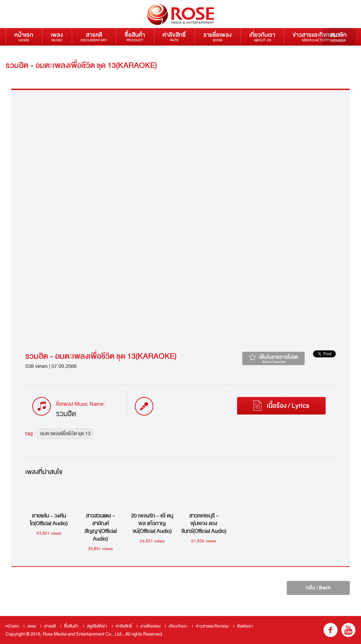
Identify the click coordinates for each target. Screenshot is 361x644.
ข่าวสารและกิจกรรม (316, 37)
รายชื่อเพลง (218, 37)
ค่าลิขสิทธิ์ (174, 37)
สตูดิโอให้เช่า (97, 626)
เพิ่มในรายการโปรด (273, 359)
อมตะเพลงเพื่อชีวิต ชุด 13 (65, 434)
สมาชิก (338, 37)
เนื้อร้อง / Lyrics (281, 406)
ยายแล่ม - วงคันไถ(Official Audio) (49, 520)
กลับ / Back (318, 588)
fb (331, 630)
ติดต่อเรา (25, 54)
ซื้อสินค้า (135, 37)
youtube (348, 630)
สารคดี (94, 37)
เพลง (57, 37)
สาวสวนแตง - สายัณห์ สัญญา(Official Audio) (100, 527)
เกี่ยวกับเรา (262, 37)
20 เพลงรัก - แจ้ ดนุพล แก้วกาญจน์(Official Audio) (152, 523)
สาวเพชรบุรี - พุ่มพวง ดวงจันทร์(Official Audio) (204, 523)
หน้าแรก (24, 37)
